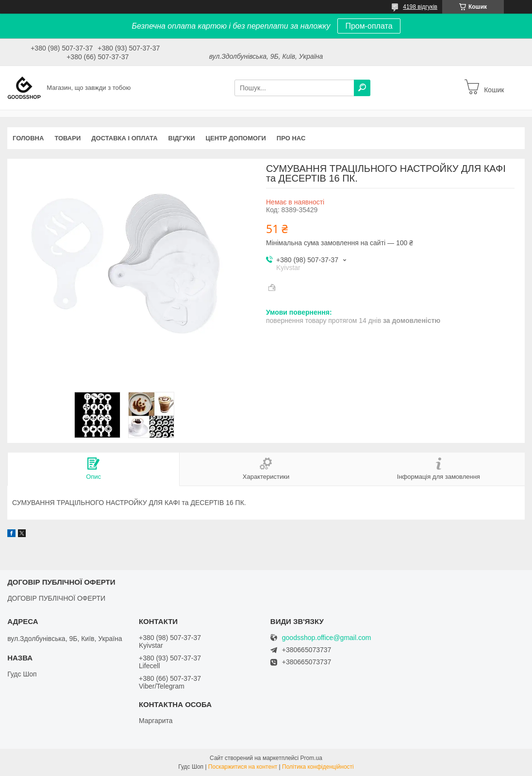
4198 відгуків (420, 7)
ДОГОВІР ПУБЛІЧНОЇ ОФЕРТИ (56, 598)
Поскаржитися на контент (243, 767)
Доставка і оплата (124, 138)
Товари (67, 138)
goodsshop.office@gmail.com (327, 638)
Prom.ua (311, 758)
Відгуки (182, 138)
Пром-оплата (369, 26)
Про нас (291, 138)
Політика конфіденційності (318, 767)
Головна (28, 138)
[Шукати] (362, 88)
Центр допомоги (236, 138)
